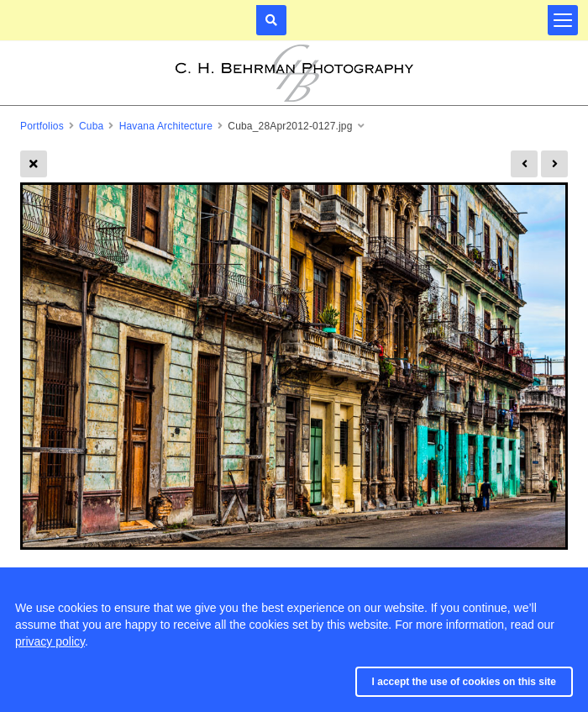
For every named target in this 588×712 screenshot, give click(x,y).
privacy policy (50, 641)
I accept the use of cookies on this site (464, 682)
